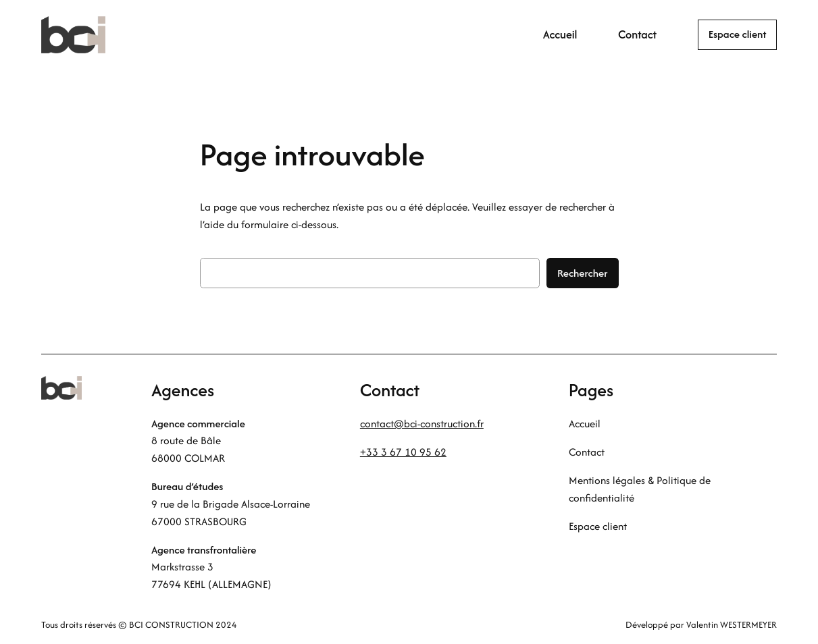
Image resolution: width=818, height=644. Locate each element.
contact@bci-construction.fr (422, 424)
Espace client (738, 34)
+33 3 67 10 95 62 (403, 452)
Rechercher (582, 273)
